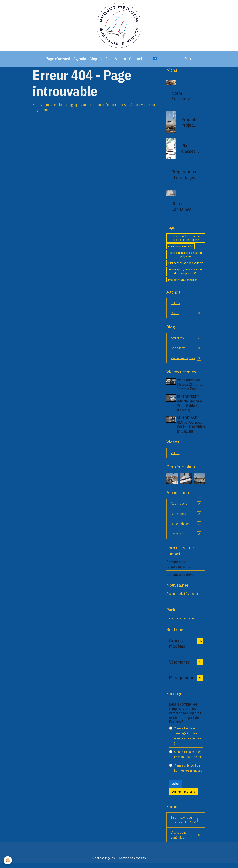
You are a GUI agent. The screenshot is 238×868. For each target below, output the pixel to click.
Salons (186, 305)
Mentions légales (103, 862)
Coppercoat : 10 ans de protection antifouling (186, 240)
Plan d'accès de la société (188, 151)
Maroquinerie (182, 681)
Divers (186, 315)
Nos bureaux (186, 517)
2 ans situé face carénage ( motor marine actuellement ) (188, 739)
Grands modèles (177, 647)
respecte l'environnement (183, 282)
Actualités (186, 341)
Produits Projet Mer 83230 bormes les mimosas (190, 124)
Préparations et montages (184, 177)
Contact (136, 61)
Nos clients (186, 351)
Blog (93, 61)
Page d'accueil (58, 61)
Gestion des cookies (133, 862)
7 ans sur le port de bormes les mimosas (188, 772)
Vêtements (179, 665)
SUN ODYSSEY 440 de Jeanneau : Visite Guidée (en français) (191, 406)
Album (120, 61)
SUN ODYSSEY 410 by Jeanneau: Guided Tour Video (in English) (191, 427)
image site (186, 537)
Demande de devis (180, 578)
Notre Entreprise (181, 98)
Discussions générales (186, 839)
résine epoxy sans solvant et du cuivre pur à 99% (186, 273)
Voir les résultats (183, 795)
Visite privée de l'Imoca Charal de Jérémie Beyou (190, 387)
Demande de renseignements (178, 568)
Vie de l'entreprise (186, 361)
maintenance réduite (181, 248)
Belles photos (186, 527)
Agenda (80, 61)
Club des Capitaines (181, 208)
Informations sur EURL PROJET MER (186, 824)
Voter (175, 787)
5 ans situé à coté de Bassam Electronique (188, 758)
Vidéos (106, 61)
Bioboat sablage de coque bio (186, 265)
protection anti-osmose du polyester (186, 257)
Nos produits (186, 507)
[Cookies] (8, 860)
